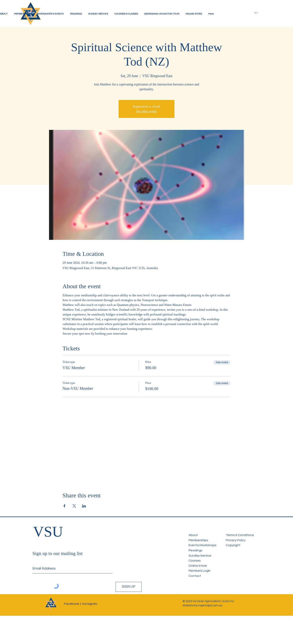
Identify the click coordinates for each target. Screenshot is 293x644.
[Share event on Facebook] (64, 506)
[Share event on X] (74, 506)
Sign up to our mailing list (58, 553)
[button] (258, 13)
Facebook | (72, 604)
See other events (147, 111)
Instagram (90, 604)
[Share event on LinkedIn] (84, 506)
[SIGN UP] (129, 587)
